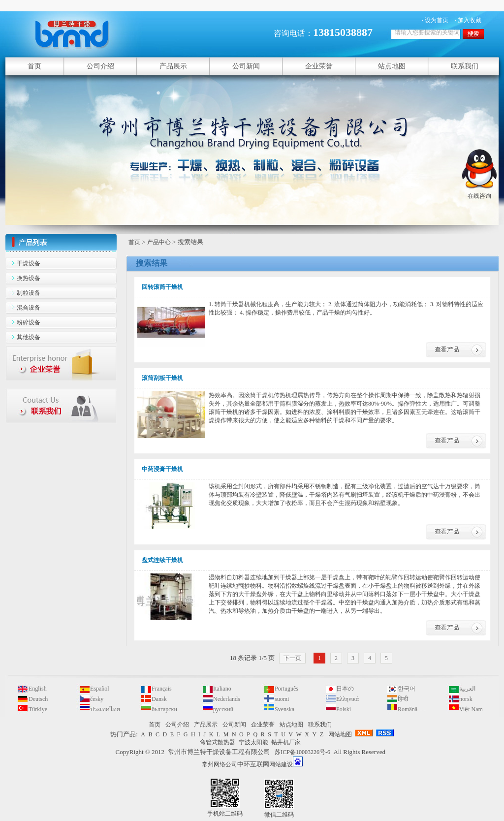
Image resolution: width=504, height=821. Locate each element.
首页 (134, 242)
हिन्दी (403, 699)
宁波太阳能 (253, 742)
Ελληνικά (347, 699)
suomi (282, 699)
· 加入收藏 (468, 20)
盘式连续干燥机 (162, 560)
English (38, 689)
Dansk (159, 699)
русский (223, 709)
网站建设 (281, 764)
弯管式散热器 (218, 742)
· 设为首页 (435, 20)
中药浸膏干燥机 (162, 469)
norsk (466, 699)
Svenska (284, 709)
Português (286, 689)
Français (162, 689)
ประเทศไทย (105, 709)
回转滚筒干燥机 (162, 287)
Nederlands (227, 699)
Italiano (222, 689)
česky (97, 699)
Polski (344, 709)
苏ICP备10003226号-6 (302, 752)
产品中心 (159, 242)
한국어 (407, 689)
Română (408, 709)
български (164, 709)
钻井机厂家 (286, 742)
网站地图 (340, 734)
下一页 (292, 658)
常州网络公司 (220, 764)
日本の (345, 689)
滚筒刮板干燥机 (162, 378)
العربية (467, 689)
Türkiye (38, 709)
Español (100, 689)
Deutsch (38, 699)
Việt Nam (471, 709)
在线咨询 (479, 192)
